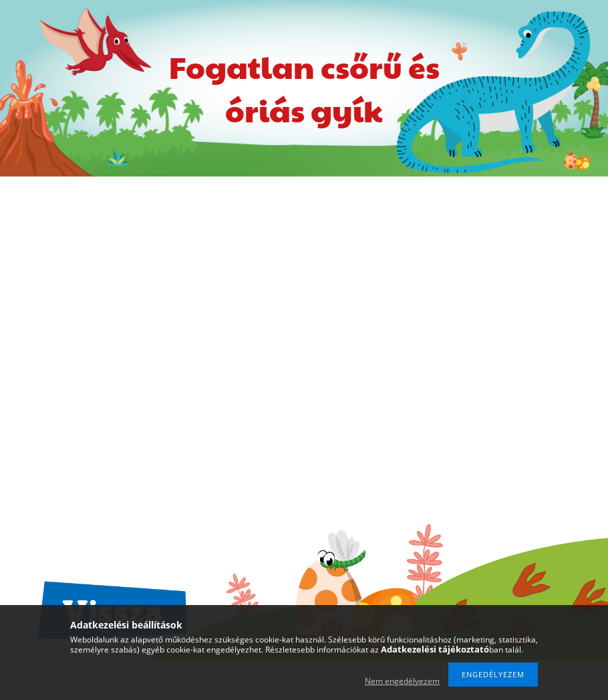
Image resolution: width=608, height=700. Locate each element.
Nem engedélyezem (402, 681)
